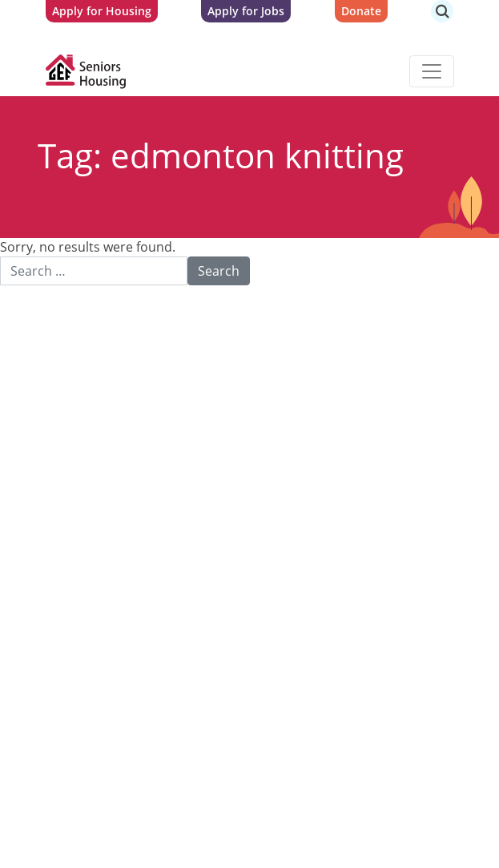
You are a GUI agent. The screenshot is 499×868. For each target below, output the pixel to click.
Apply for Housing (102, 11)
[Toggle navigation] (432, 71)
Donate (361, 11)
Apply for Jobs (246, 11)
